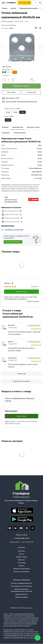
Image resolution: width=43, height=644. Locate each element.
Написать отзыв (21, 292)
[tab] (20, 61)
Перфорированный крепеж (28, 8)
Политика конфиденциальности (21, 583)
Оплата (22, 554)
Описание (5, 127)
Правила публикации (33, 301)
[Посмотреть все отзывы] (21, 381)
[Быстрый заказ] (32, 92)
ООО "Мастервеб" (32, 638)
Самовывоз (6, 133)
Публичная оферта (21, 597)
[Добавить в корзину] (21, 86)
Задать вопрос (21, 416)
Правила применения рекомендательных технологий (22, 590)
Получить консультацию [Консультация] (13, 242)
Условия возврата (20, 133)
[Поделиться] (40, 28)
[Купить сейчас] (11, 92)
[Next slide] (40, 47)
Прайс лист (21, 560)
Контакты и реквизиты (21, 572)
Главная (5, 8)
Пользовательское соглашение (21, 586)
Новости (21, 566)
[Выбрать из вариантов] (8, 112)
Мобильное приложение (21, 569)
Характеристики (18, 127)
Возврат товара (21, 557)
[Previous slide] (3, 47)
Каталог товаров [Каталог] (23, 3)
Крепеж (13, 8)
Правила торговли (21, 594)
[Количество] (9, 80)
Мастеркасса (28, 608)
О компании (21, 563)
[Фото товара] (21, 48)
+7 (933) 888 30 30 (22, 538)
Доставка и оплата (33, 127)
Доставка (21, 551)
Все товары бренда (11, 202)
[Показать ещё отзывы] (21, 374)
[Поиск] (40, 3)
